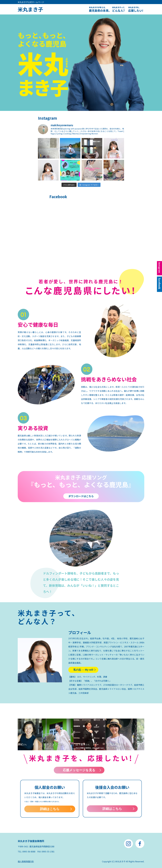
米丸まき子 (30, 9)
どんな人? (119, 9)
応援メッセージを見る (79, 770)
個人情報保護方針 (26, 861)
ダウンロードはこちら (81, 496)
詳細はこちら (50, 809)
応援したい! (136, 9)
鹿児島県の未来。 (100, 9)
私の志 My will (83, 670)
